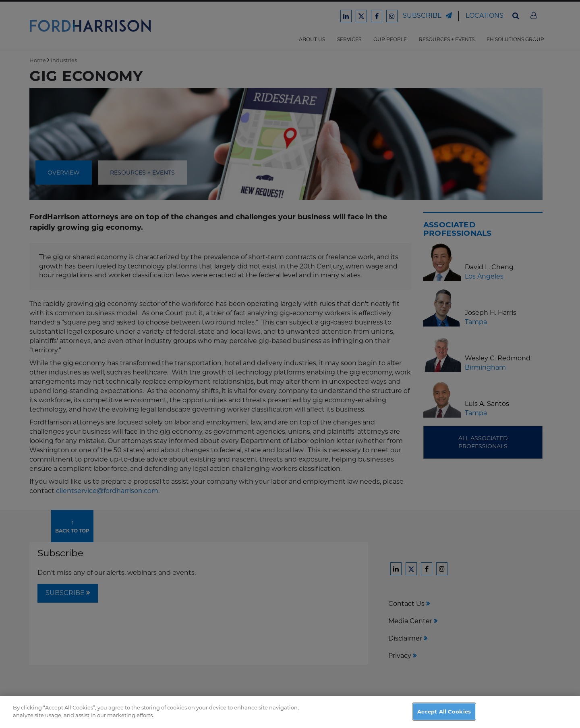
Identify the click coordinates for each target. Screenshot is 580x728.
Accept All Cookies (444, 715)
